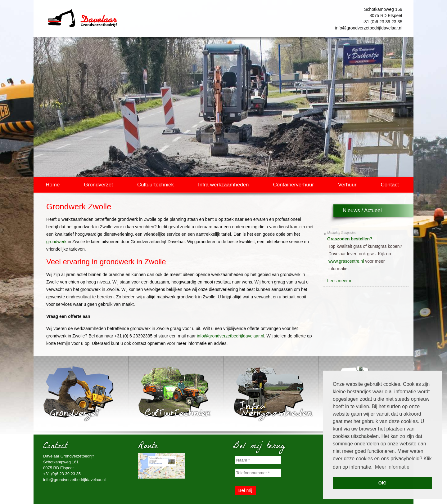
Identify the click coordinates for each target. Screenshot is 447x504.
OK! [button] (382, 483)
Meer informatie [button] (392, 467)
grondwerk (56, 242)
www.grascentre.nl (346, 261)
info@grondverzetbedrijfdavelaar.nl (369, 28)
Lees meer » (339, 281)
